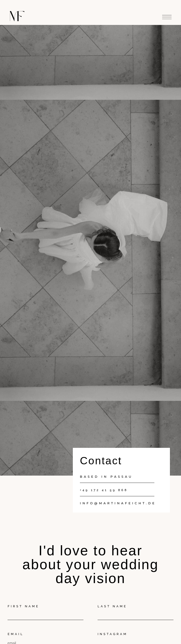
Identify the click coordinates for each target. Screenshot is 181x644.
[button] (167, 16)
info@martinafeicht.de (118, 503)
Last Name (112, 606)
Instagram (113, 634)
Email (16, 634)
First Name (23, 606)
